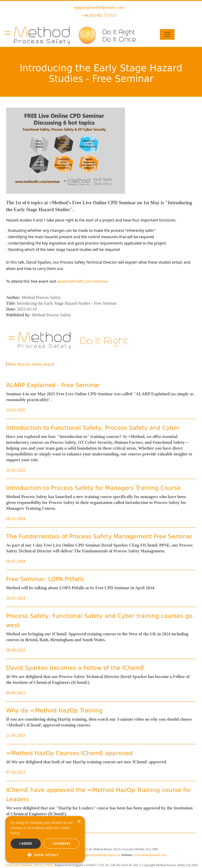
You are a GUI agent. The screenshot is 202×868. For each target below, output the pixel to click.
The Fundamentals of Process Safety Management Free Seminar (99, 536)
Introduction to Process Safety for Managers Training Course (93, 488)
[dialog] (45, 839)
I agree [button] (26, 843)
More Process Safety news (30, 364)
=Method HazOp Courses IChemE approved (69, 753)
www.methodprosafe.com (150, 855)
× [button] (79, 822)
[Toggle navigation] (167, 34)
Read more (30, 833)
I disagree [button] (61, 843)
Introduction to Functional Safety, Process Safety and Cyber (93, 428)
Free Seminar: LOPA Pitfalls (45, 579)
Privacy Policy (44, 865)
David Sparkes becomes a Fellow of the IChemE (75, 668)
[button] (45, 855)
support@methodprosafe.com (99, 7)
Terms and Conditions (19, 865)
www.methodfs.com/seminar (82, 281)
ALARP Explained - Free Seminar (53, 385)
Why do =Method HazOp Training (54, 710)
